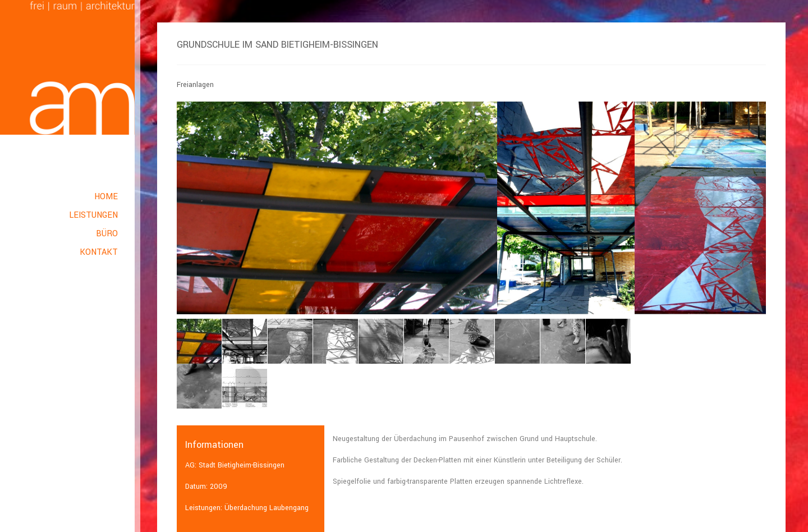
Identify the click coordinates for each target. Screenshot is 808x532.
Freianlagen (195, 85)
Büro (107, 234)
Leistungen (93, 215)
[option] (337, 208)
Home (106, 197)
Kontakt (99, 252)
